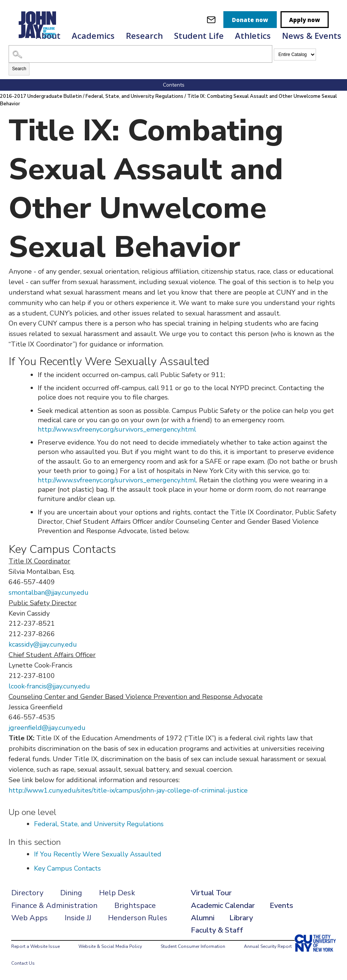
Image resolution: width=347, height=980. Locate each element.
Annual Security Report (268, 946)
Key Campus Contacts (67, 868)
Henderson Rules (138, 918)
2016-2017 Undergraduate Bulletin (41, 96)
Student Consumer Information (193, 946)
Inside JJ (78, 918)
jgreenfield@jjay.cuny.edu (47, 728)
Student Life (199, 35)
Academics (93, 35)
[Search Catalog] (140, 54)
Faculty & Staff (217, 930)
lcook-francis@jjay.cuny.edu (49, 686)
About (48, 35)
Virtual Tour (211, 893)
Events (281, 906)
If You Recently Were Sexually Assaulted (98, 854)
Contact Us (23, 963)
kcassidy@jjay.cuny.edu (43, 644)
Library (241, 918)
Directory (27, 893)
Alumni (203, 918)
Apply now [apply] (305, 20)
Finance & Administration (54, 906)
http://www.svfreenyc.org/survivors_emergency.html (117, 429)
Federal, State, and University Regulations (134, 96)
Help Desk (117, 893)
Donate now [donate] (250, 20)
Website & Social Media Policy (110, 946)
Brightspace (135, 906)
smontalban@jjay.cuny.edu (49, 592)
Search (19, 69)
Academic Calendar (223, 906)
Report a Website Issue (35, 946)
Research (144, 35)
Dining (71, 893)
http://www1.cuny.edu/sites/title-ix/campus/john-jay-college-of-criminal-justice (128, 790)
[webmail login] (211, 20)
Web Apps (30, 918)
